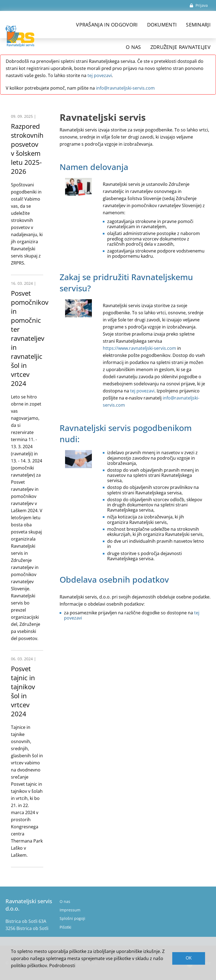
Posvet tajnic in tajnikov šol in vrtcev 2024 (23, 691)
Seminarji (198, 25)
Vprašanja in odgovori (107, 25)
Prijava (199, 5)
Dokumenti (162, 25)
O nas (65, 901)
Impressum (70, 910)
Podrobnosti (62, 966)
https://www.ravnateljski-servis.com (139, 348)
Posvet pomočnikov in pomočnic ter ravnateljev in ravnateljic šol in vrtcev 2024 (30, 338)
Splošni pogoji (72, 918)
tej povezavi (100, 75)
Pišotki (65, 927)
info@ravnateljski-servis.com (125, 88)
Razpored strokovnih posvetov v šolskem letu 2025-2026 (27, 149)
